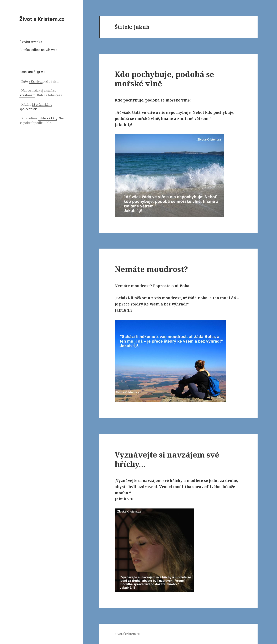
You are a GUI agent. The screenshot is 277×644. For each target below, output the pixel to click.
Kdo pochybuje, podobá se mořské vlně (164, 79)
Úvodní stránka (31, 42)
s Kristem (36, 81)
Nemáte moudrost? (151, 269)
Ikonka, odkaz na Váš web (38, 50)
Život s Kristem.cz (42, 19)
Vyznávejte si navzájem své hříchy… (167, 459)
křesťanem (27, 95)
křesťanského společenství (36, 107)
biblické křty (48, 118)
